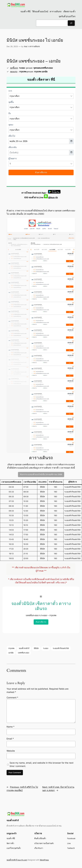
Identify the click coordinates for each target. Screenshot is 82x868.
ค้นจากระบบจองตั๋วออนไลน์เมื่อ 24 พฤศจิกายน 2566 (41, 474)
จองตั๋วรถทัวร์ (24, 648)
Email (10, 739)
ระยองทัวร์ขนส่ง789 (61, 648)
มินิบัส (36, 648)
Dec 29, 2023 (12, 46)
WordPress (44, 860)
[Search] (71, 23)
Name (11, 727)
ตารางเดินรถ (35, 46)
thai (26, 46)
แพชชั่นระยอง (24, 653)
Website (11, 751)
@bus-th (51, 197)
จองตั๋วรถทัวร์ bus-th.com (17, 860)
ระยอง (46, 648)
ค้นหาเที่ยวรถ (41, 622)
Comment (12, 698)
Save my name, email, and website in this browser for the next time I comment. (42, 764)
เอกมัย (11, 653)
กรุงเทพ (11, 648)
